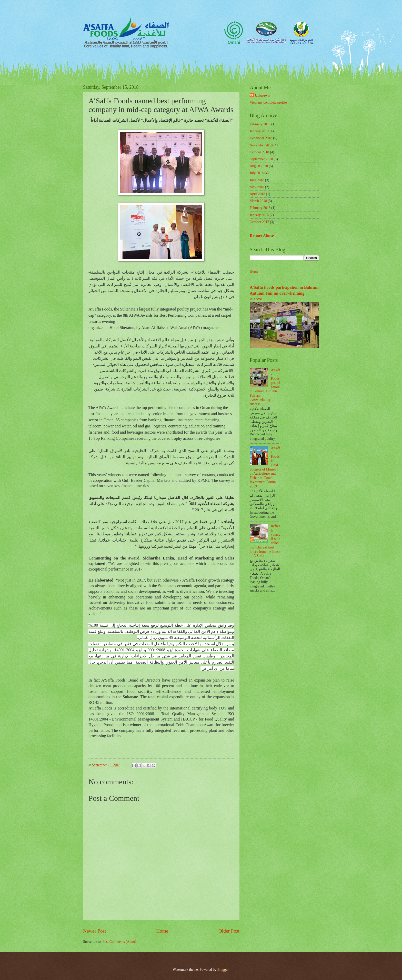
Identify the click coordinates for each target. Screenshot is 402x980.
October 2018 (259, 152)
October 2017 (259, 222)
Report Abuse (262, 236)
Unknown (262, 96)
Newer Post (95, 931)
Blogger (223, 970)
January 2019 (259, 131)
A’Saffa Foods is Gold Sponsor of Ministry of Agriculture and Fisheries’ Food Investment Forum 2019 (265, 467)
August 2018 (259, 166)
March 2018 (258, 201)
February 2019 (260, 124)
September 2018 (261, 159)
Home (162, 931)
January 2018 (259, 215)
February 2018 (260, 208)
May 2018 (257, 187)
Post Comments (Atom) (119, 942)
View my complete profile (268, 102)
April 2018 (257, 194)
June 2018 (257, 180)
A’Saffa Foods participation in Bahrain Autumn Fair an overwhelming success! (284, 293)
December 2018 (261, 138)
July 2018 (257, 173)
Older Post (229, 931)
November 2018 (261, 145)
